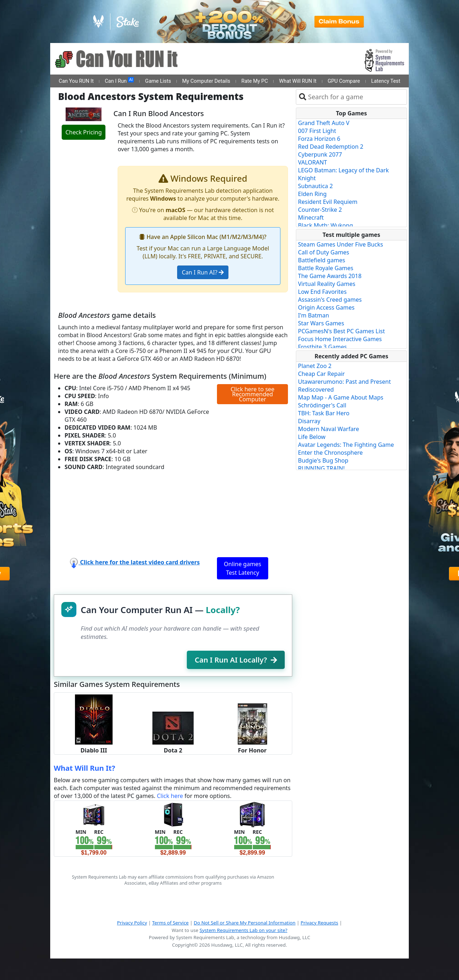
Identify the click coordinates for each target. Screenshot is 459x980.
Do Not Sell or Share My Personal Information (245, 923)
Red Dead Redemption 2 (331, 147)
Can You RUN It (76, 81)
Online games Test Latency (242, 568)
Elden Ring (312, 194)
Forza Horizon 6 (319, 139)
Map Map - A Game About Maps (341, 397)
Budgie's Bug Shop (323, 460)
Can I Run (119, 81)
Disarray (309, 421)
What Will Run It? (84, 768)
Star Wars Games (321, 323)
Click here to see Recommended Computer (252, 394)
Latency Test (386, 81)
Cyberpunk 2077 (320, 154)
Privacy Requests (319, 923)
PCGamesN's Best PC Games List (341, 331)
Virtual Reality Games (327, 284)
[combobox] (356, 97)
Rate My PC (255, 81)
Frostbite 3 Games (322, 347)
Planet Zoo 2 (315, 366)
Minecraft (311, 217)
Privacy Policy (132, 923)
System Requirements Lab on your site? (243, 930)
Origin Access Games (326, 307)
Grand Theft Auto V (324, 123)
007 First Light (317, 131)
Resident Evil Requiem (328, 202)
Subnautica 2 (315, 186)
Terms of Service (170, 923)
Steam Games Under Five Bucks (340, 244)
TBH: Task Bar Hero (324, 413)
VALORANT (313, 162)
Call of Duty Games (324, 252)
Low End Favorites (322, 292)
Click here (170, 796)
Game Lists (158, 81)
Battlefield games (321, 260)
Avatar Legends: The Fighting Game (346, 445)
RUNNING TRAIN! (321, 468)
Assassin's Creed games (330, 300)
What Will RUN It (298, 81)
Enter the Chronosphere (330, 453)
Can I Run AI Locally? (236, 660)
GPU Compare (344, 81)
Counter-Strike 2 (320, 210)
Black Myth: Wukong (325, 225)
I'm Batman (314, 315)
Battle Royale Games (326, 268)
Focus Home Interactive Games (340, 339)
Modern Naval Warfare (328, 429)
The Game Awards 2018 (330, 276)
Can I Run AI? (203, 272)
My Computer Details (206, 81)
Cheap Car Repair (321, 374)
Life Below (312, 437)
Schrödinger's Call (322, 405)
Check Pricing (83, 132)
